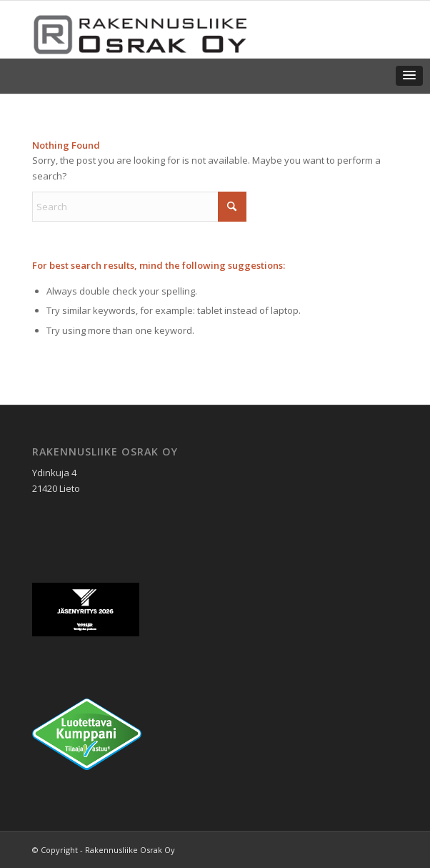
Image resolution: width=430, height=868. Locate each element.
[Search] (139, 207)
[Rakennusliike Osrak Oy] (178, 29)
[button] (409, 76)
